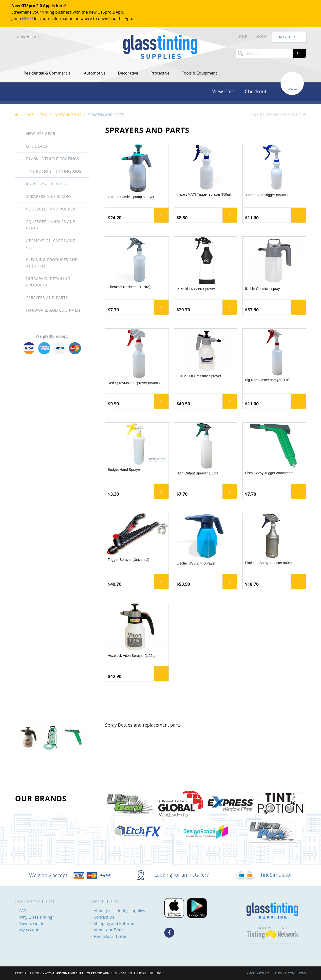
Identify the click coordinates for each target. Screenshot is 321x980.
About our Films (109, 930)
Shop (29, 115)
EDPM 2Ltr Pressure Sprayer (199, 376)
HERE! (27, 19)
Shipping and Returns (114, 923)
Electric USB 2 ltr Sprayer (196, 563)
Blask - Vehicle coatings (53, 159)
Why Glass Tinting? (37, 917)
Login (261, 36)
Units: (27, 37)
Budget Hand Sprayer (124, 470)
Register (287, 37)
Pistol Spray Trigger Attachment (269, 473)
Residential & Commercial (48, 73)
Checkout (256, 91)
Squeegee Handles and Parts (51, 225)
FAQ (23, 911)
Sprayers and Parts (47, 298)
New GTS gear (41, 133)
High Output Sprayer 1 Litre (197, 473)
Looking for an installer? (173, 875)
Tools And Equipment (61, 115)
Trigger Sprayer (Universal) (129, 560)
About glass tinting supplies (119, 911)
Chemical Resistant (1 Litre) (129, 287)
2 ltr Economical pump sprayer (131, 197)
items (293, 89)
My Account (30, 930)
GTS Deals (37, 146)
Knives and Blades (46, 184)
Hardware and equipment (54, 310)
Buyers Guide (32, 923)
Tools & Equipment (199, 73)
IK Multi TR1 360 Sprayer (196, 289)
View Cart (223, 91)
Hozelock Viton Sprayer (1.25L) (132, 656)
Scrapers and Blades (49, 196)
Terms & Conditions (290, 973)
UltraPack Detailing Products (48, 282)
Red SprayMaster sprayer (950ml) (134, 383)
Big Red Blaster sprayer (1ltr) (267, 380)
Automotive (95, 73)
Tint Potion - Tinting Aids (54, 171)
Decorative (128, 73)
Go (300, 53)
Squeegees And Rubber (51, 209)
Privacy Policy (258, 973)
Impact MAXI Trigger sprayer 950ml (204, 194)
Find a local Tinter (110, 936)
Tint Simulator (264, 875)
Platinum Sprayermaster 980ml (269, 563)
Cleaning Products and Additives (52, 263)
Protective (160, 73)
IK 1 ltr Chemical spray (262, 289)
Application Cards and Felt (51, 244)
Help (243, 36)
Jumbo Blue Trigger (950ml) (266, 195)
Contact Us (104, 917)
